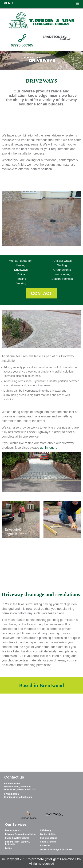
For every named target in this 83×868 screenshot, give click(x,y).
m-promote (36, 859)
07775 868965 (22, 45)
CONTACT (41, 293)
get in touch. (49, 448)
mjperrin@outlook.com (19, 797)
